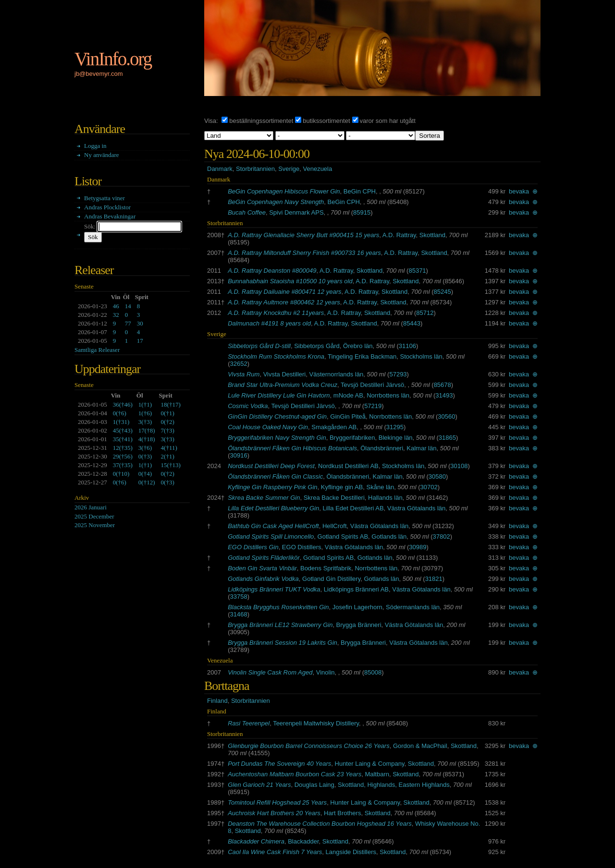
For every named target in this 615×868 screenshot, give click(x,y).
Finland (217, 701)
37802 (442, 536)
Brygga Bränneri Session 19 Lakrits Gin (283, 643)
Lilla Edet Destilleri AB (353, 508)
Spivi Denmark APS (296, 212)
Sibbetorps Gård (317, 346)
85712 (425, 313)
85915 (362, 212)
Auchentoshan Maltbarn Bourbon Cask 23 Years (295, 774)
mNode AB (348, 395)
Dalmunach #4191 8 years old (269, 323)
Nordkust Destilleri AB (348, 466)
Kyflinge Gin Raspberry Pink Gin (272, 487)
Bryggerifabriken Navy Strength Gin (277, 438)
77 (128, 323)
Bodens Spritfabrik (326, 568)
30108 (459, 466)
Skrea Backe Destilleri (334, 498)
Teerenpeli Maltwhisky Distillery (316, 723)
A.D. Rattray (399, 235)
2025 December (94, 516)
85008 (373, 672)
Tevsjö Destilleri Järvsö (372, 385)
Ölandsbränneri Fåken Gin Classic (275, 476)
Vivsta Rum (244, 374)
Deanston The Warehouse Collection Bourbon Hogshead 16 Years (320, 824)
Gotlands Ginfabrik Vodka (263, 579)
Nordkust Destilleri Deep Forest (271, 466)
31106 (407, 346)
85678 (443, 385)
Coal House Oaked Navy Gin (268, 427)
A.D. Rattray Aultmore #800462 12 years (284, 302)
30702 (429, 487)
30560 (446, 416)
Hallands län (385, 498)
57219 (373, 406)
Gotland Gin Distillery (331, 579)
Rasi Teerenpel (249, 723)
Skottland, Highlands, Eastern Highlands (394, 785)
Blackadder (303, 841)
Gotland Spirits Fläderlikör (264, 558)
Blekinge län (396, 438)
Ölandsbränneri (382, 448)
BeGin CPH (360, 191)
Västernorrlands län (336, 374)
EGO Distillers (302, 547)
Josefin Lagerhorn (357, 607)
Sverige (289, 169)
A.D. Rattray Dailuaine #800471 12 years (284, 292)
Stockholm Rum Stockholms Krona (276, 356)
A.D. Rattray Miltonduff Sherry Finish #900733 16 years (304, 253)
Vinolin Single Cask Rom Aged (270, 672)
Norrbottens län (388, 395)
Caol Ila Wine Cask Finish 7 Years (275, 852)
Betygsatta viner (105, 198)
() (123, 404)
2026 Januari (91, 507)
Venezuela (317, 169)
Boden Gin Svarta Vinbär (262, 568)
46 (116, 306)
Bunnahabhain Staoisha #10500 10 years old (290, 281)
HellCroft (335, 526)
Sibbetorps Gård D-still (259, 346)
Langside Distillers (351, 852)
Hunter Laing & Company (370, 764)
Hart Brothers (342, 813)
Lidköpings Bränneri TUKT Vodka (274, 589)
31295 (395, 427)
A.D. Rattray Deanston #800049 (272, 271)
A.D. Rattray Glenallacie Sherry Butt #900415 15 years (303, 235)
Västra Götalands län (416, 508)
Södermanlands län (413, 607)
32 (116, 315)
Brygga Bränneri (359, 625)
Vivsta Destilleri (285, 374)
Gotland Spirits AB (343, 536)
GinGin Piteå (348, 416)
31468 (239, 614)
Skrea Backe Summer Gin (264, 498)
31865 (447, 438)
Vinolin (326, 672)
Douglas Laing (314, 785)
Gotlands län (389, 536)
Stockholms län (421, 356)
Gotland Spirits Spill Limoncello (271, 536)
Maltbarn (377, 774)
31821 (434, 579)
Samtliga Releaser (97, 350)
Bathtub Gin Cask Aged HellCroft (273, 526)
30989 (418, 547)
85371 (417, 271)
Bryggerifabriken (352, 438)
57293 (398, 374)
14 (128, 306)
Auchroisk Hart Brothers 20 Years (274, 813)
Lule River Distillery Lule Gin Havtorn (279, 395)
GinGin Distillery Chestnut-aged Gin (277, 416)
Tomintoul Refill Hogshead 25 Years (277, 802)
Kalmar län (421, 448)
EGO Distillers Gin (253, 547)
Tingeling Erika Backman (362, 356)
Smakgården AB (334, 427)
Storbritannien (255, 169)
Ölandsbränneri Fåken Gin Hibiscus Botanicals (292, 448)
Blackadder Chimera (256, 841)
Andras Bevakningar (110, 216)
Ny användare (102, 155)
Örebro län (358, 346)
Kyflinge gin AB (342, 487)
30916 (239, 455)
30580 (437, 476)
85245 (442, 292)
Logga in (95, 146)
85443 (412, 323)
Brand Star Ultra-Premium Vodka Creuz (283, 385)
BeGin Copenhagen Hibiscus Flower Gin (284, 191)
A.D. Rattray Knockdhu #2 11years (276, 313)
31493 (444, 395)
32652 (239, 364)
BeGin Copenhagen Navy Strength (276, 202)
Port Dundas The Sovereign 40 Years (279, 764)
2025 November (95, 525)
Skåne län (381, 487)
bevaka (519, 191)
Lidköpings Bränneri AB (356, 589)
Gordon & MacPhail (420, 746)
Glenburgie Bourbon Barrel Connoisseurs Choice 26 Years (309, 746)
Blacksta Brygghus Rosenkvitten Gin (278, 607)
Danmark (220, 169)
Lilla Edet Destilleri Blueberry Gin (273, 508)
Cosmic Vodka (248, 406)
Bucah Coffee (247, 212)
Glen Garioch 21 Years (259, 785)
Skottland (432, 235)
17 (140, 341)
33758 (239, 597)
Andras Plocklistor (107, 207)
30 (140, 323)
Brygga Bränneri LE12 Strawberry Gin (280, 625)
